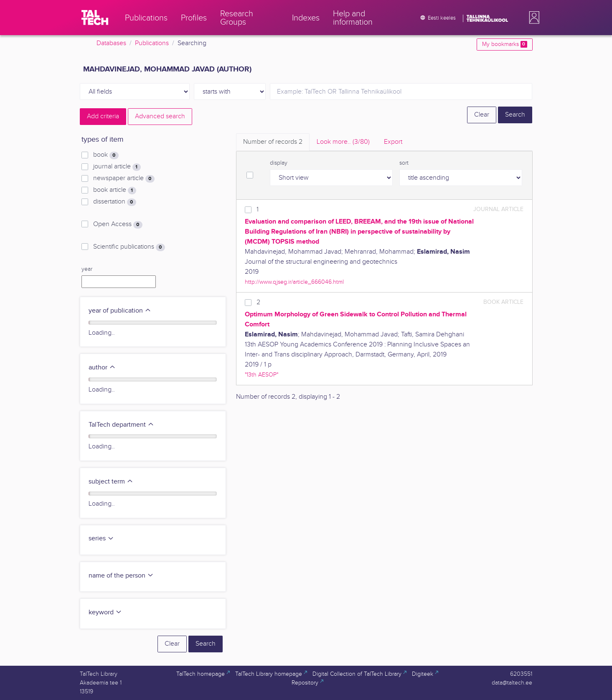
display (279, 163)
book (106, 155)
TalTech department (121, 425)
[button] (533, 18)
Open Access (118, 224)
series (101, 538)
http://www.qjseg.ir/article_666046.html (294, 282)
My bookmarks (504, 44)
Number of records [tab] (273, 142)
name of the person (121, 576)
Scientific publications (129, 247)
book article (114, 190)
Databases (111, 43)
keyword (105, 612)
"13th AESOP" (262, 375)
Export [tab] (393, 142)
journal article (117, 167)
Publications (152, 43)
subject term (111, 482)
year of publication (120, 311)
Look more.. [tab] (343, 142)
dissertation (114, 202)
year (87, 269)
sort (404, 163)
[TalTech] (95, 18)
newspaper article (124, 178)
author (102, 368)
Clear (482, 115)
